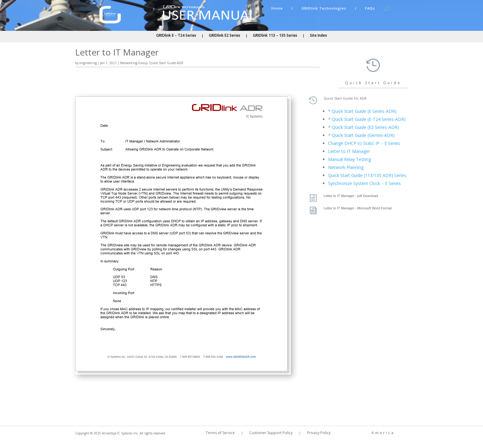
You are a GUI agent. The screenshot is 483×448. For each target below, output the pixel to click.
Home (277, 8)
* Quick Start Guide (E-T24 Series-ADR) (367, 119)
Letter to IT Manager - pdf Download (351, 196)
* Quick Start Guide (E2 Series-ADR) (363, 127)
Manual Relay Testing (349, 159)
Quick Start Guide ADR (166, 63)
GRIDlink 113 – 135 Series (275, 36)
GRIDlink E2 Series (225, 36)
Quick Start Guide (373, 83)
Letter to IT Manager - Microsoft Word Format (358, 208)
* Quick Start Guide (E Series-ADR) (362, 111)
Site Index (319, 36)
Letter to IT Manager (349, 151)
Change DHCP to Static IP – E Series (364, 143)
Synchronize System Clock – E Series (364, 183)
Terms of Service (220, 433)
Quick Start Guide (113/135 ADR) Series (367, 175)
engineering (88, 63)
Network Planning (346, 167)
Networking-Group (134, 63)
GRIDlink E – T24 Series (176, 36)
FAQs (370, 8)
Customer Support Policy (271, 433)
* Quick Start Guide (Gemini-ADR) (361, 135)
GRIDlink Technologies (324, 8)
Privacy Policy (319, 433)
